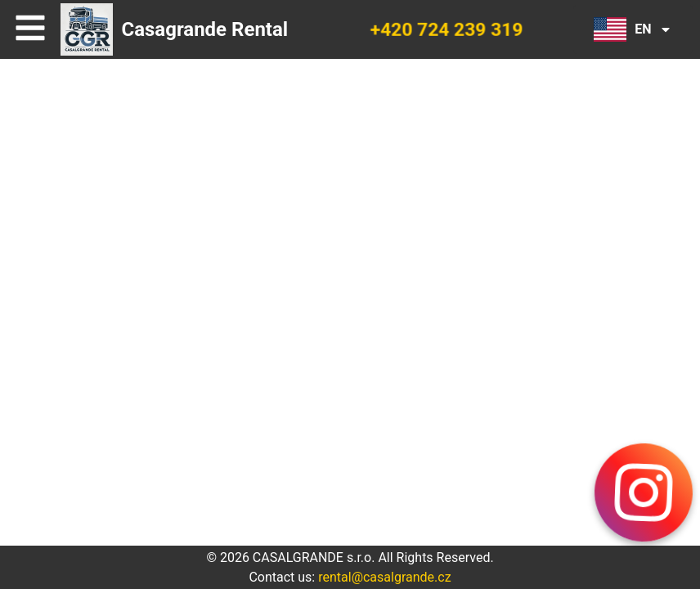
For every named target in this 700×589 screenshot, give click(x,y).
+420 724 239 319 (446, 29)
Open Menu (34, 29)
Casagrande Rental (204, 29)
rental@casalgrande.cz (384, 577)
